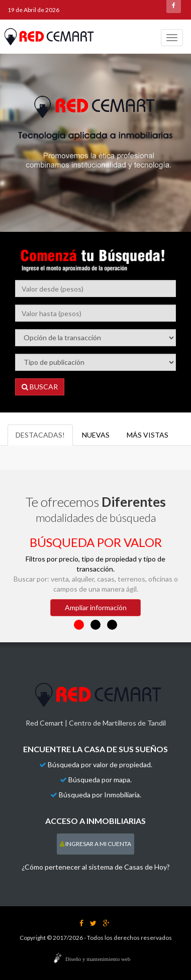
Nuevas (96, 435)
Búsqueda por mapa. (100, 780)
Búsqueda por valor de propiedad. (100, 764)
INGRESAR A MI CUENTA (95, 844)
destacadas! (40, 435)
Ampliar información (96, 607)
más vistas (148, 435)
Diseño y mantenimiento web (98, 959)
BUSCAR (40, 387)
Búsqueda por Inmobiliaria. (100, 795)
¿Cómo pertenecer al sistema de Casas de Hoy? (96, 867)
